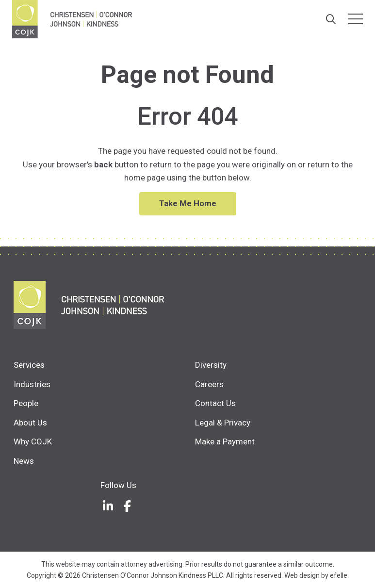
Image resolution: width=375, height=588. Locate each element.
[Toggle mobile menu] (356, 19)
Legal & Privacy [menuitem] (223, 423)
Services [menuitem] (29, 365)
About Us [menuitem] (30, 423)
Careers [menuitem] (209, 384)
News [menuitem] (24, 461)
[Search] (331, 19)
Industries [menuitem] (32, 384)
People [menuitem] (26, 403)
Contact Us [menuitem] (215, 403)
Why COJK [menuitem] (33, 441)
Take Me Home (188, 203)
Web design (302, 575)
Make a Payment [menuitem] (225, 441)
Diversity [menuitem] (211, 365)
